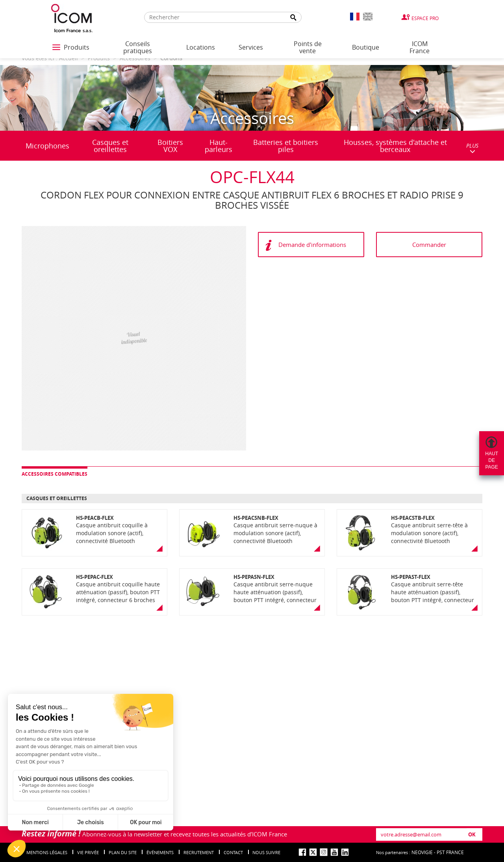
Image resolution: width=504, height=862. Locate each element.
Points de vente (308, 47)
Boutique (366, 47)
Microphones (47, 146)
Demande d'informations (312, 245)
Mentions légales (47, 852)
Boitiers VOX (170, 146)
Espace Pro (425, 18)
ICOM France (420, 47)
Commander (429, 245)
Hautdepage (492, 460)
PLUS (472, 148)
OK (472, 834)
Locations (201, 47)
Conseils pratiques (138, 47)
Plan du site (123, 852)
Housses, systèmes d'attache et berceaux (395, 146)
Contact (233, 852)
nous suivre (266, 852)
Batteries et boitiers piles (286, 146)
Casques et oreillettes (110, 146)
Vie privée (88, 852)
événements (160, 852)
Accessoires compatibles (55, 474)
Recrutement (199, 852)
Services (251, 47)
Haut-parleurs (219, 146)
